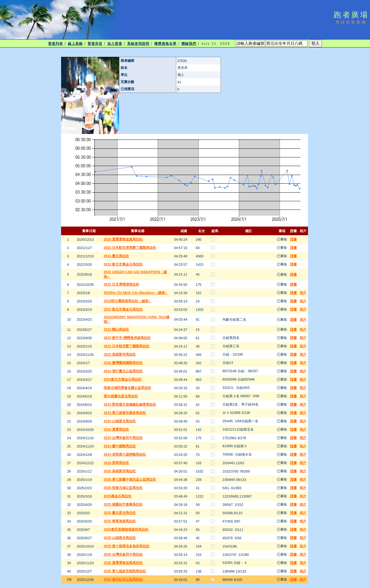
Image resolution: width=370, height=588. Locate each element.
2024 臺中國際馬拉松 (120, 446)
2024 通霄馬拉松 (116, 429)
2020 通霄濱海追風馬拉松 (123, 239)
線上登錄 (75, 44)
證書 (293, 239)
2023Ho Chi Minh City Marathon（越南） (136, 293)
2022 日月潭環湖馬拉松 (122, 284)
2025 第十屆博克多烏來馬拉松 (127, 546)
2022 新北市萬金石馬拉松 (123, 264)
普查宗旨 (95, 44)
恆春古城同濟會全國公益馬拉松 (127, 388)
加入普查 (115, 44)
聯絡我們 (189, 44)
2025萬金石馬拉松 (118, 496)
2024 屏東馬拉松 (116, 463)
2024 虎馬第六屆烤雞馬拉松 (125, 454)
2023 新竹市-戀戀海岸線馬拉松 (127, 338)
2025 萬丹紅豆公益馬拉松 (123, 579)
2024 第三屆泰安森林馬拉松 (125, 413)
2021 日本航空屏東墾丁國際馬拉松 (130, 248)
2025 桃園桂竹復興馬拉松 (123, 504)
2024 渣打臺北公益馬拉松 (123, 371)
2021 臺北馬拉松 (116, 256)
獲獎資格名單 (166, 44)
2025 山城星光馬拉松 (120, 538)
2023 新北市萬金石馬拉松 (123, 309)
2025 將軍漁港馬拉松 (120, 521)
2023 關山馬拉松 (116, 329)
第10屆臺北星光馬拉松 (121, 396)
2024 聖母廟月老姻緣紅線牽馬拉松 (130, 404)
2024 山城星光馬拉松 (120, 421)
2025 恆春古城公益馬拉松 (123, 488)
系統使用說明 (138, 44)
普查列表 (56, 44)
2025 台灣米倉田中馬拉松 (123, 554)
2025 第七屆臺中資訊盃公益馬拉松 (130, 479)
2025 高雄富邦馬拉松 (120, 471)
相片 (303, 293)
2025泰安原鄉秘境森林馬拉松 (126, 529)
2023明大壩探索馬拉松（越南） (128, 301)
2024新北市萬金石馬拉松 (123, 379)
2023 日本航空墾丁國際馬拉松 (127, 346)
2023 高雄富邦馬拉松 (120, 354)
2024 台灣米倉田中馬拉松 (123, 438)
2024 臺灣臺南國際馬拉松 (123, 363)
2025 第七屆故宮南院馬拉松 (125, 571)
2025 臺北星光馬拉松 (120, 513)
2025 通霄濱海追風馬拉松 (123, 563)
